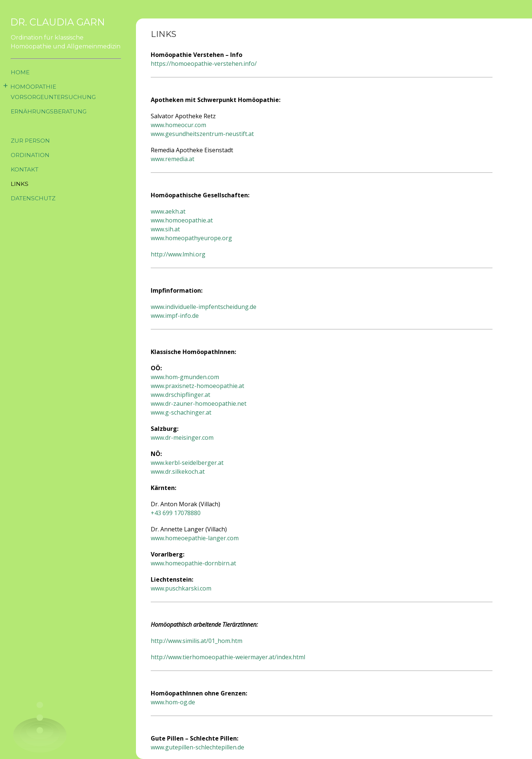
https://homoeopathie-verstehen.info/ (204, 64)
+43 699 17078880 (176, 513)
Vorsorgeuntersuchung (56, 97)
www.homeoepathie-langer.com (195, 538)
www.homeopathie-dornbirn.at (193, 563)
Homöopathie (35, 87)
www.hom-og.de (173, 702)
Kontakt (26, 169)
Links (20, 184)
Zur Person (32, 141)
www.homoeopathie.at (182, 220)
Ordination (31, 155)
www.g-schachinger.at (181, 412)
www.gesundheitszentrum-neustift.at (202, 134)
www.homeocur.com (178, 125)
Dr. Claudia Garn (60, 22)
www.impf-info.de (175, 316)
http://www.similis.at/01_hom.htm (197, 641)
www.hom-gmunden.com (185, 377)
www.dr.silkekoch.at (178, 472)
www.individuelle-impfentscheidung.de (204, 307)
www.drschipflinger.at (180, 395)
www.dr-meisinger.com (182, 438)
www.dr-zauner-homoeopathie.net (199, 404)
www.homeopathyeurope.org (191, 238)
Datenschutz (35, 198)
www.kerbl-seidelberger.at (187, 463)
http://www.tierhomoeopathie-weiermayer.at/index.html (228, 657)
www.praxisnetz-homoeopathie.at (197, 386)
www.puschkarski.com (181, 588)
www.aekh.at (168, 211)
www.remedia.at (173, 159)
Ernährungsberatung (51, 111)
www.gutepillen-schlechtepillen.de (197, 747)
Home (21, 72)
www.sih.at (165, 229)
